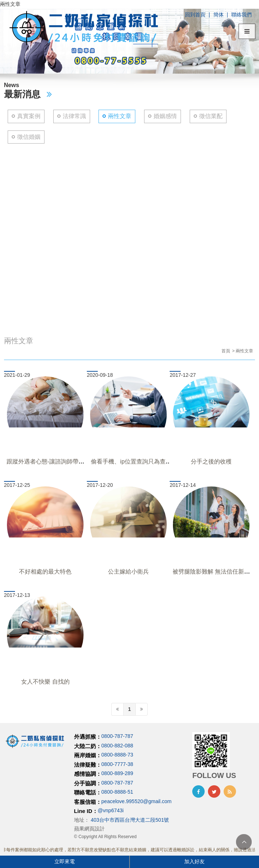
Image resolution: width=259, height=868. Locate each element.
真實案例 (29, 116)
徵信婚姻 (29, 137)
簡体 (219, 15)
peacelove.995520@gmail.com (136, 801)
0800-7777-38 (117, 764)
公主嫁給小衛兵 (128, 572)
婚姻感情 (165, 116)
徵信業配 (211, 116)
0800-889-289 (117, 774)
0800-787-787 (117, 736)
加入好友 (194, 861)
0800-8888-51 (117, 792)
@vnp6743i (111, 811)
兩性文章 (120, 116)
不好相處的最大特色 (45, 572)
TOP (244, 842)
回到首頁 (195, 15)
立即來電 (65, 861)
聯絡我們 (241, 15)
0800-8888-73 (117, 755)
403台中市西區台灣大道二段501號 (130, 820)
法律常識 (74, 116)
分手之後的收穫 (211, 462)
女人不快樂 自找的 (45, 682)
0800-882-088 (117, 746)
